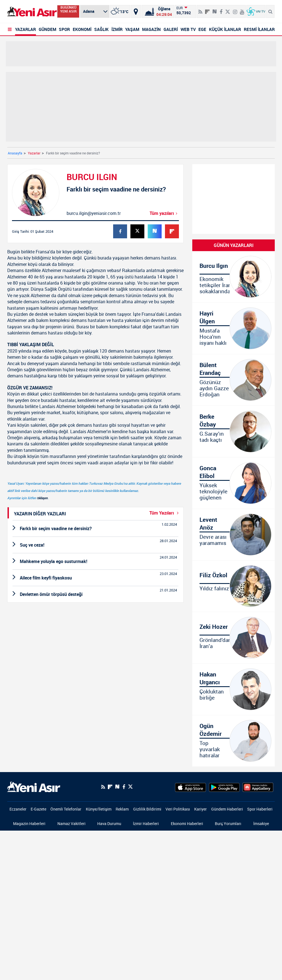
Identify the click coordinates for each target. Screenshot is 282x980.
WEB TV (188, 29)
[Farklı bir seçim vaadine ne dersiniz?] (95, 528)
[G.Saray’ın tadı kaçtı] (234, 431)
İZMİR (117, 29)
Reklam (122, 809)
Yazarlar (34, 153)
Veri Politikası (178, 809)
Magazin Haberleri (29, 823)
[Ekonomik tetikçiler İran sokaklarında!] (234, 277)
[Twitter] (130, 787)
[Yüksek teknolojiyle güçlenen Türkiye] (234, 483)
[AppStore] (190, 787)
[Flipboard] (207, 10)
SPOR (64, 29)
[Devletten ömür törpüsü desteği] (95, 594)
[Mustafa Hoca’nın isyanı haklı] (234, 328)
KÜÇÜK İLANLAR (225, 29)
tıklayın (42, 498)
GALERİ (171, 29)
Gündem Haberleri (227, 809)
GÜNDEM (48, 29)
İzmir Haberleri (146, 823)
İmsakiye (261, 823)
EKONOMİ (82, 29)
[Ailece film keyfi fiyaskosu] (95, 578)
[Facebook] (124, 787)
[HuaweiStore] (258, 787)
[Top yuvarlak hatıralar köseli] (234, 741)
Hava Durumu (109, 823)
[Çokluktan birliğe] (234, 689)
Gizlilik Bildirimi (147, 809)
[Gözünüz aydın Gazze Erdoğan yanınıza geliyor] (234, 380)
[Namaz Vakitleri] (158, 11)
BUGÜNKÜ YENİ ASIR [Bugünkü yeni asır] (68, 9)
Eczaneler (18, 809)
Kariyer (200, 809)
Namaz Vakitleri (71, 823)
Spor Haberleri (260, 809)
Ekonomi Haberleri (187, 823)
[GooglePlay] (224, 787)
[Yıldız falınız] (234, 586)
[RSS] (103, 787)
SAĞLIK (101, 29)
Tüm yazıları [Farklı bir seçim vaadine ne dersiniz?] (164, 213)
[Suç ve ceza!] (95, 545)
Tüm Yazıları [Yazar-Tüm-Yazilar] (165, 513)
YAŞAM (132, 29)
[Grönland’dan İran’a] (234, 638)
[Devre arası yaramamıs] (234, 535)
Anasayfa (15, 153)
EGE (202, 29)
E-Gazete (38, 809)
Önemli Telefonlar (66, 809)
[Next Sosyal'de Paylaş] (117, 787)
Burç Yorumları (228, 823)
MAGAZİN (151, 29)
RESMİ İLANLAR (259, 29)
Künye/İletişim (99, 809)
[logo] (34, 786)
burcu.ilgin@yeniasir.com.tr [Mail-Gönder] (94, 213)
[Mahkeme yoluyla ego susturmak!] (95, 561)
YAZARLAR (25, 29)
